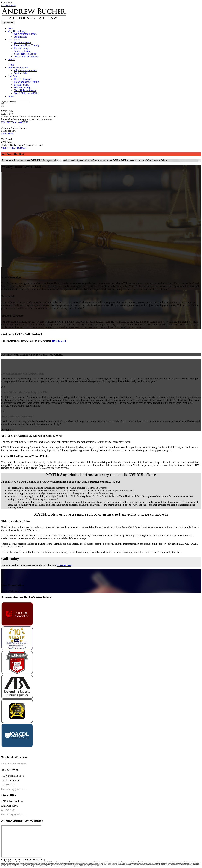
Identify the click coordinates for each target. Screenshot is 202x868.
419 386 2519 (8, 785)
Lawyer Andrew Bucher (13, 764)
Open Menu (8, 23)
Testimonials (20, 37)
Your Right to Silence (25, 54)
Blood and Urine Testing (26, 45)
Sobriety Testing (22, 51)
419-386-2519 (8, 5)
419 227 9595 (8, 810)
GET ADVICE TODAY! (14, 148)
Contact (12, 59)
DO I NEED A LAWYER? (15, 122)
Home (11, 28)
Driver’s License (22, 42)
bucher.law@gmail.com (13, 789)
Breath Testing (21, 48)
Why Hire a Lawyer (18, 31)
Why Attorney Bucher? (26, 34)
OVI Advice (14, 40)
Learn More (7, 134)
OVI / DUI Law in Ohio (26, 57)
